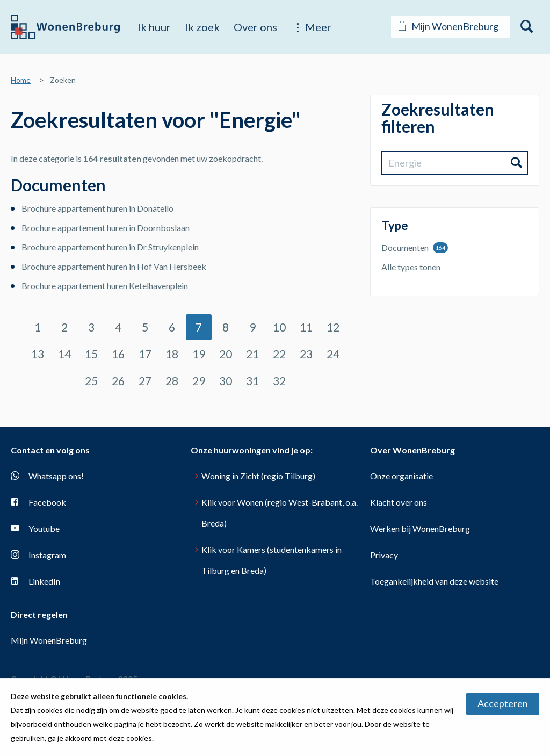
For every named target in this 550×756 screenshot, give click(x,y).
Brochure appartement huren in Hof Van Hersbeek (114, 266)
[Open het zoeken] (527, 27)
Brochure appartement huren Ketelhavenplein (105, 286)
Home (21, 80)
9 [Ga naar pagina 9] (252, 327)
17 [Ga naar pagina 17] (145, 354)
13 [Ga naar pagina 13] (38, 354)
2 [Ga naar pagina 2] (64, 327)
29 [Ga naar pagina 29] (199, 381)
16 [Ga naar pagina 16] (118, 354)
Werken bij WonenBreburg (420, 528)
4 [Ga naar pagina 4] (118, 327)
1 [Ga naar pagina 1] (38, 327)
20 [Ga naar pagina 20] (226, 354)
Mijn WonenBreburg (49, 640)
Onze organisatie (401, 476)
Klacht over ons (399, 502)
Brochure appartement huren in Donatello (97, 208)
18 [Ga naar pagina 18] (172, 354)
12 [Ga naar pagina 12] (333, 327)
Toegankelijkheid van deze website (434, 581)
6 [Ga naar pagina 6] (172, 327)
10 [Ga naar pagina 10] (279, 327)
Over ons (255, 27)
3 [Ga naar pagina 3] (91, 327)
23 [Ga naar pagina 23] (306, 354)
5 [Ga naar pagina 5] (145, 327)
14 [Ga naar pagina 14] (64, 354)
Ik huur (154, 27)
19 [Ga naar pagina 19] (199, 354)
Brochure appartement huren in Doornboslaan (106, 228)
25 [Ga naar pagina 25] (91, 381)
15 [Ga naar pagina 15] (91, 354)
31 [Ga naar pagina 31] (252, 381)
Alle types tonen (411, 267)
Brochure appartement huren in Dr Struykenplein (110, 247)
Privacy (384, 555)
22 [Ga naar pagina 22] (279, 354)
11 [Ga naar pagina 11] (306, 327)
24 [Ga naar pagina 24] (333, 354)
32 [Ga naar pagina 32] (279, 381)
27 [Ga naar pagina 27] (145, 381)
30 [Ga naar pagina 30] (226, 381)
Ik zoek (202, 27)
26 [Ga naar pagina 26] (118, 381)
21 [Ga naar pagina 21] (252, 354)
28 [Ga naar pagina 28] (172, 381)
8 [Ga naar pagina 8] (226, 327)
